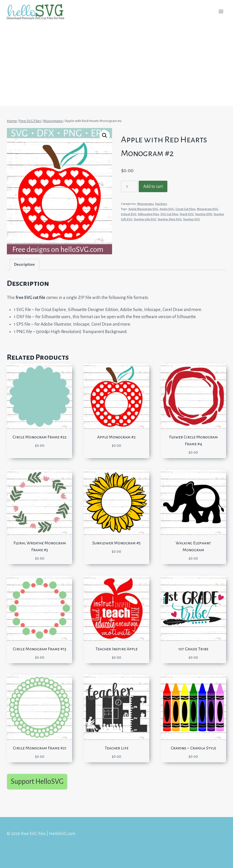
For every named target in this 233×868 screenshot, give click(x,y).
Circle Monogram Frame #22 (40, 437)
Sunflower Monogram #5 (116, 543)
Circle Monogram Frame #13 (40, 649)
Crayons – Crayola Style (193, 748)
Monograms (145, 204)
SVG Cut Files (169, 214)
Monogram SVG (207, 209)
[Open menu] (221, 11)
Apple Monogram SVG (143, 209)
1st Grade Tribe (193, 649)
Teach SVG (187, 214)
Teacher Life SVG (145, 219)
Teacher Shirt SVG (170, 219)
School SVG (129, 214)
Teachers (161, 204)
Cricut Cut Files (185, 209)
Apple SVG (167, 209)
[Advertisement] (116, 66)
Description (24, 264)
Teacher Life (116, 748)
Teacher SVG (192, 219)
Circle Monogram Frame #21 (40, 748)
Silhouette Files (148, 214)
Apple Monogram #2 (116, 437)
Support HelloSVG (37, 781)
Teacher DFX (204, 214)
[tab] (25, 264)
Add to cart (153, 186)
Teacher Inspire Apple (116, 649)
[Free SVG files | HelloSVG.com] (38, 12)
